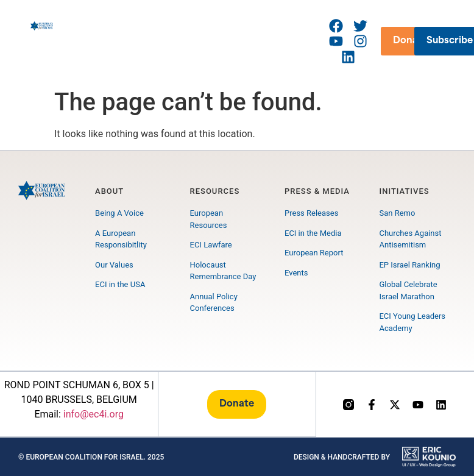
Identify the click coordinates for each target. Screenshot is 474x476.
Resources (215, 191)
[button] (200, 41)
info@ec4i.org (94, 415)
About (109, 191)
